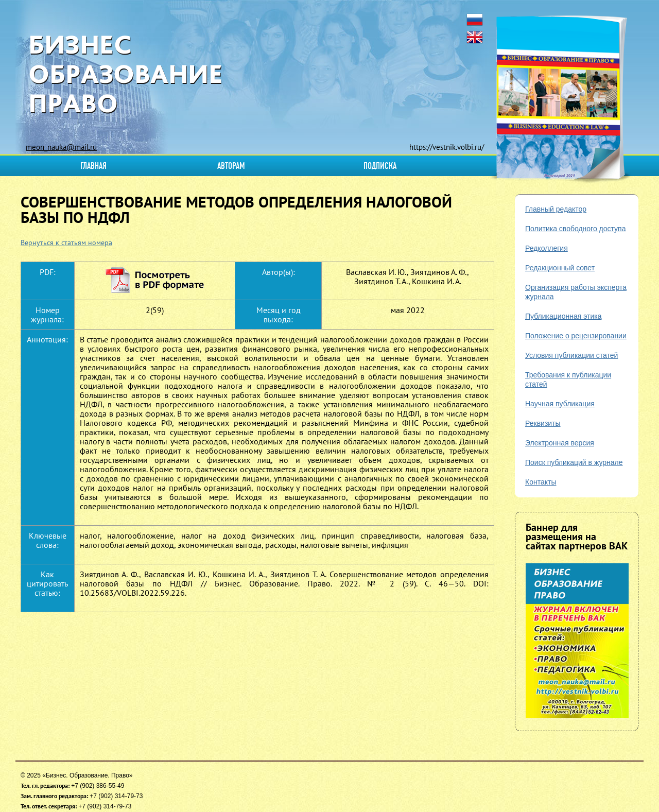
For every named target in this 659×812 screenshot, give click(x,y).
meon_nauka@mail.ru (61, 147)
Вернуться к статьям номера (66, 243)
